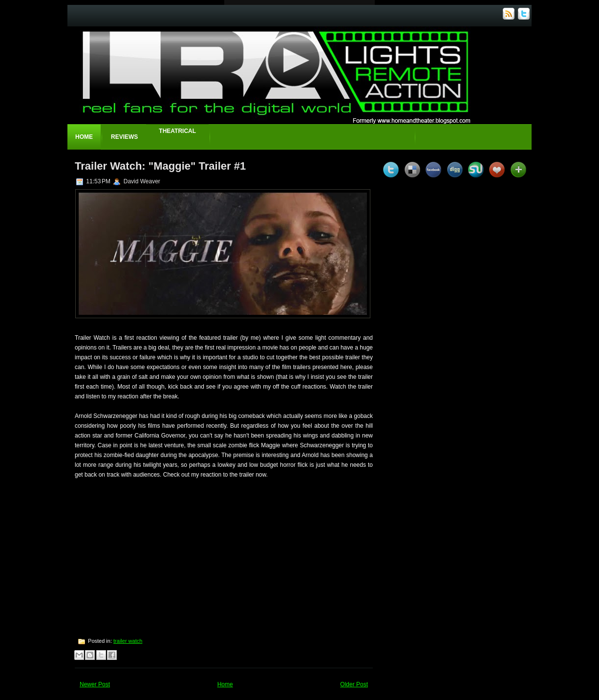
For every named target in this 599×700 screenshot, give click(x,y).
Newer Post (95, 684)
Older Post (354, 684)
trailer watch (128, 641)
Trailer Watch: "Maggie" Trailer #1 (160, 166)
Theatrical (177, 131)
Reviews (124, 137)
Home (84, 137)
